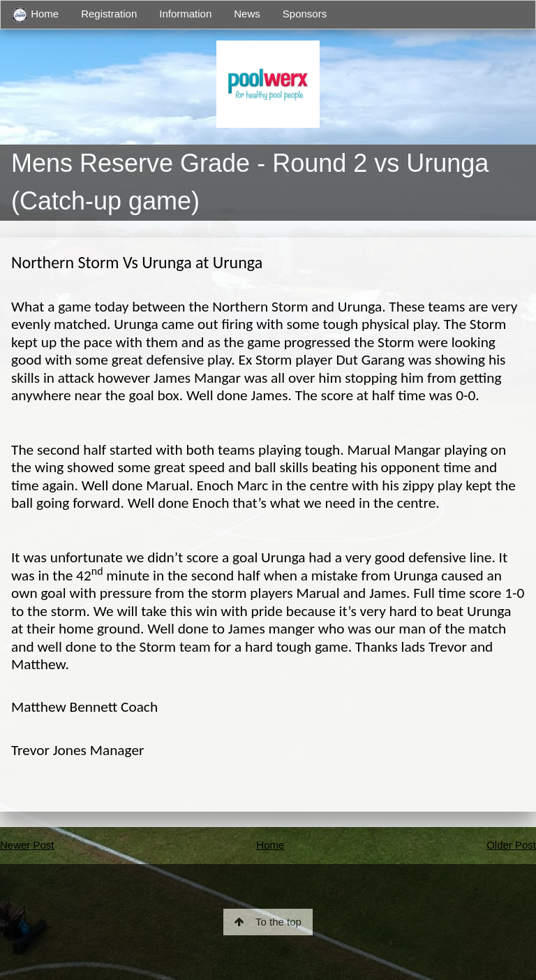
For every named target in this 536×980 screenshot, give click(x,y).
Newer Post (27, 845)
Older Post (511, 845)
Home (35, 15)
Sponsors (305, 14)
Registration (109, 14)
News (247, 14)
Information (185, 14)
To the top (268, 922)
